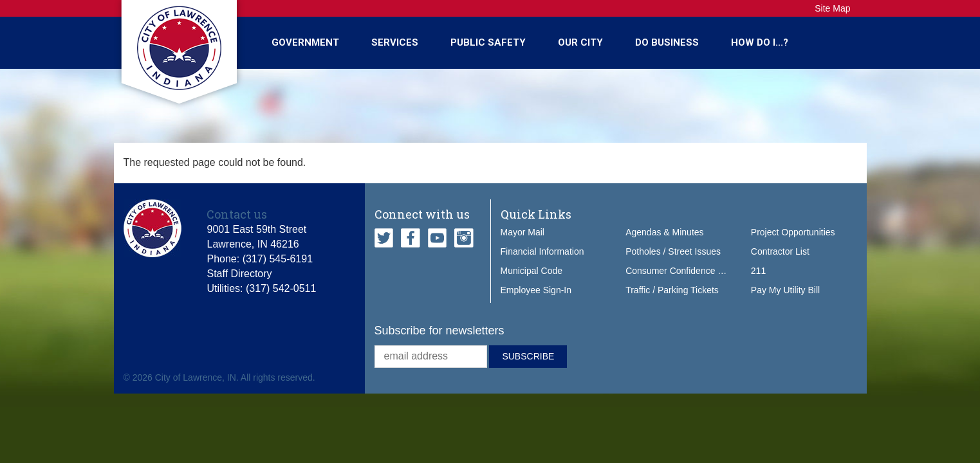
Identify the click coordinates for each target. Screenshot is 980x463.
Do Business (667, 42)
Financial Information (542, 251)
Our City (580, 42)
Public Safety (488, 42)
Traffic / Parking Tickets (672, 290)
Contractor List (780, 251)
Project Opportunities (793, 232)
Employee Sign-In (536, 290)
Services (395, 42)
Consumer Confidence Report (685, 271)
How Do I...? (760, 42)
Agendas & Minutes (664, 232)
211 (758, 271)
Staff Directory (239, 274)
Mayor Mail (522, 232)
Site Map (832, 8)
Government (305, 42)
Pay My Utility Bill (785, 290)
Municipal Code (532, 271)
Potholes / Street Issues (673, 251)
